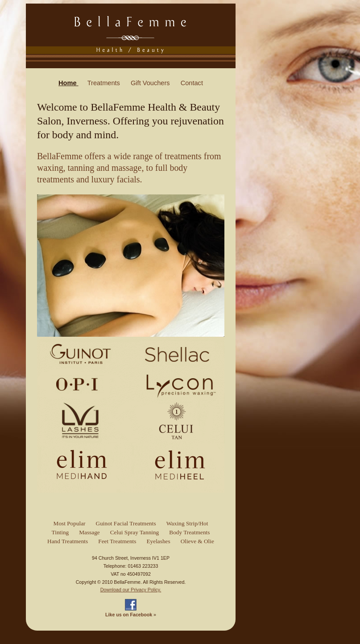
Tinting (60, 532)
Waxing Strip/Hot (187, 523)
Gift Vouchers (151, 83)
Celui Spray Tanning (135, 532)
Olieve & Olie (197, 541)
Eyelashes (159, 541)
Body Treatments (189, 532)
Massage (89, 532)
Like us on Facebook (129, 615)
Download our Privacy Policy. (131, 590)
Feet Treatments (117, 541)
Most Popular (70, 523)
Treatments (105, 83)
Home (68, 83)
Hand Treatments (68, 541)
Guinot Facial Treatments (126, 523)
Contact (192, 83)
